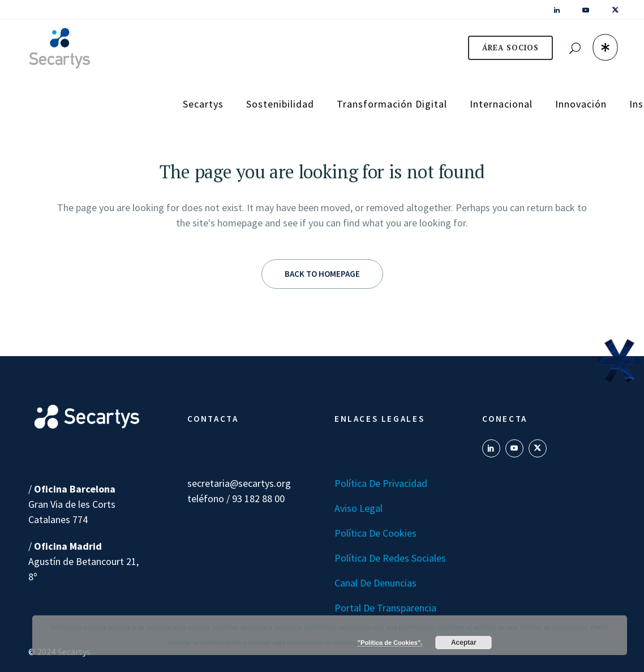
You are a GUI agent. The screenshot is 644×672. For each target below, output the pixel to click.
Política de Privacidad (381, 483)
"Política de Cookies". (390, 643)
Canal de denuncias (375, 583)
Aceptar (464, 643)
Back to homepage (322, 274)
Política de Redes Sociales (390, 558)
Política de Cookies (375, 533)
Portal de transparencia (385, 608)
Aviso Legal (359, 508)
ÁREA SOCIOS (510, 48)
